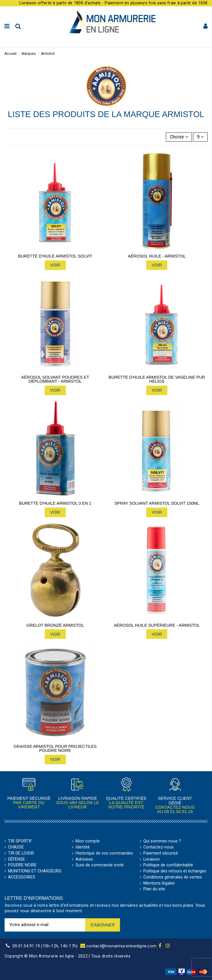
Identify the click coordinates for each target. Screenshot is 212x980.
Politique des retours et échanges (175, 871)
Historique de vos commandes (104, 853)
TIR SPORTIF (20, 841)
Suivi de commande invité (100, 865)
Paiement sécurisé (161, 853)
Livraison (152, 859)
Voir (55, 265)
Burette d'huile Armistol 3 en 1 (55, 503)
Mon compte (88, 841)
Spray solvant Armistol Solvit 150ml (157, 503)
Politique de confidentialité (168, 865)
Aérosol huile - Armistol (157, 256)
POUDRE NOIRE (22, 865)
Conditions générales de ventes (173, 877)
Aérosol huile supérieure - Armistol (157, 625)
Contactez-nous (158, 847)
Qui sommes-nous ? (162, 841)
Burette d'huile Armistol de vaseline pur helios (157, 379)
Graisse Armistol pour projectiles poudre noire (55, 749)
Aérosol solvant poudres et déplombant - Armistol (55, 379)
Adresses (84, 859)
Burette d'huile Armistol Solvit (55, 256)
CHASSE (16, 847)
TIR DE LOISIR (21, 853)
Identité (83, 847)
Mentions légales (159, 883)
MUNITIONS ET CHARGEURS (35, 871)
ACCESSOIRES (22, 877)
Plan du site (154, 889)
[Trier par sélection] (179, 137)
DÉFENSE (17, 859)
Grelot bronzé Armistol (55, 625)
